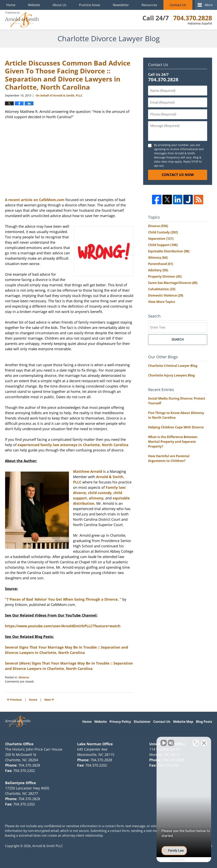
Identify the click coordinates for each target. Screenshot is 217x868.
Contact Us (178, 5)
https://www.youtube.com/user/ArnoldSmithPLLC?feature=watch (63, 626)
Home (11, 5)
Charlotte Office (19, 744)
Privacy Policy (120, 722)
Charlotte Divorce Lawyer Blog (22, 20)
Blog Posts (204, 722)
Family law (115, 487)
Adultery (158, 270)
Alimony (158, 257)
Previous (14, 699)
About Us (59, 5)
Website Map (183, 722)
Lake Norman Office (95, 744)
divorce (80, 493)
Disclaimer (142, 722)
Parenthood (161, 264)
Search (178, 339)
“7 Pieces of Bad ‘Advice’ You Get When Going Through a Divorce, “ (63, 599)
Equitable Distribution (169, 251)
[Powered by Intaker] (183, 860)
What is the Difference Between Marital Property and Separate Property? (173, 442)
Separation (161, 239)
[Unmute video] (147, 742)
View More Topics (162, 302)
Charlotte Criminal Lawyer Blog (173, 366)
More (209, 5)
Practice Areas (90, 5)
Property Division (165, 276)
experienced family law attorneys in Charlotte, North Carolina (73, 445)
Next (49, 699)
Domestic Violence (166, 295)
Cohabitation (162, 289)
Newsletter (121, 5)
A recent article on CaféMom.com (35, 200)
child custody (100, 493)
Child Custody (163, 232)
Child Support (163, 245)
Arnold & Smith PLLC (48, 846)
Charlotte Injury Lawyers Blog (171, 375)
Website (34, 5)
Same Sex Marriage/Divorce (173, 283)
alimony (96, 498)
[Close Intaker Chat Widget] (204, 742)
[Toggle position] (196, 742)
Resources (149, 5)
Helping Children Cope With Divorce (176, 427)
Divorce (24, 677)
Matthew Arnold (88, 471)
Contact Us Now (178, 175)
